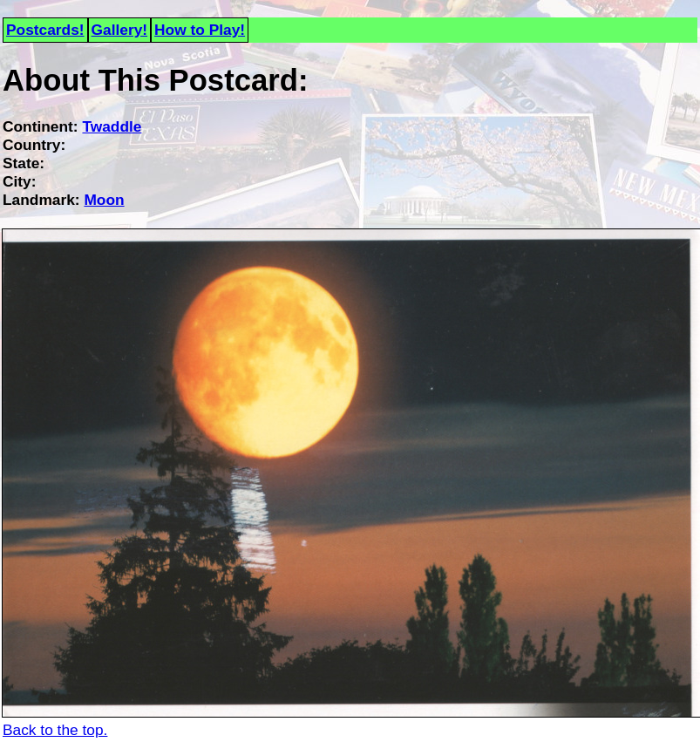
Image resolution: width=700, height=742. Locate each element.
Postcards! (45, 30)
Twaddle (112, 126)
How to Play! (200, 30)
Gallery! (120, 30)
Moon (104, 200)
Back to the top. (55, 730)
